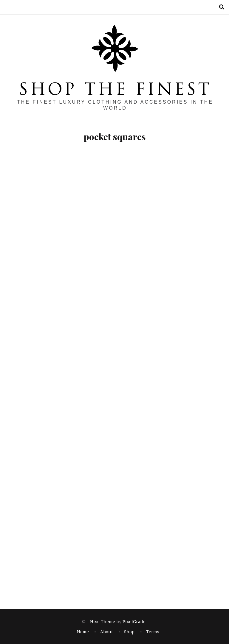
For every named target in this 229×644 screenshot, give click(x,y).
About (106, 632)
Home (83, 632)
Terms (153, 632)
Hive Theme (103, 622)
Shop (129, 632)
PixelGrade (134, 622)
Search (219, 7)
